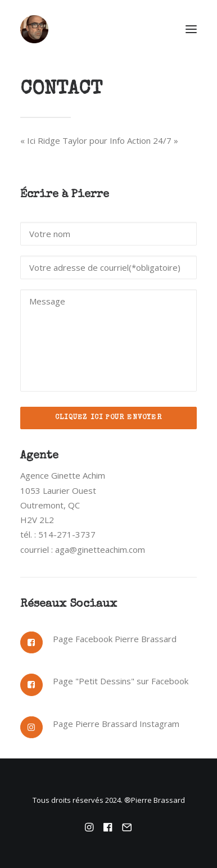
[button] (191, 29)
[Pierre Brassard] (108, 29)
